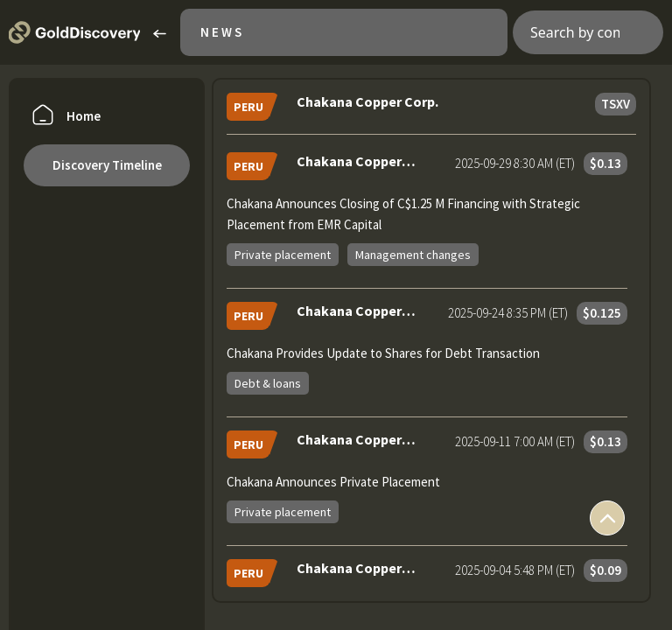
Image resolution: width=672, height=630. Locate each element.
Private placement (283, 255)
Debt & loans (268, 383)
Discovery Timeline (107, 165)
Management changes (413, 255)
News (222, 32)
